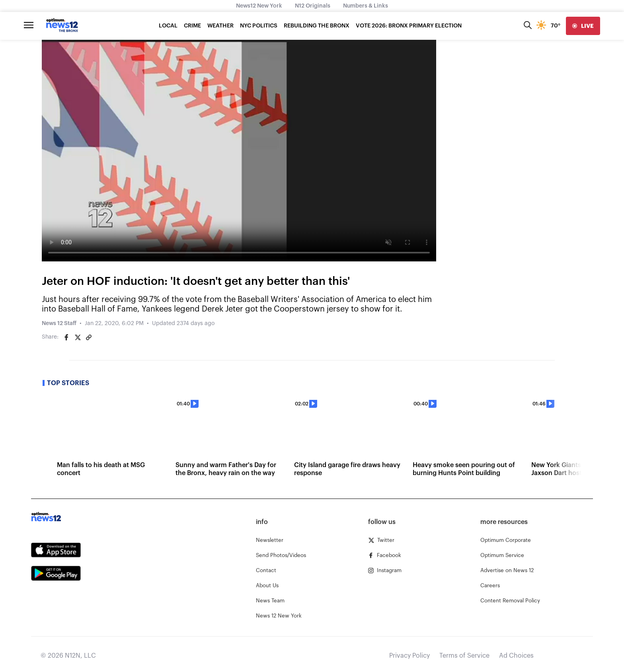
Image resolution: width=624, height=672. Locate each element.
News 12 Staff (59, 323)
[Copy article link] (89, 337)
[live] (583, 26)
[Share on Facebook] (66, 337)
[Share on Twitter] (78, 337)
